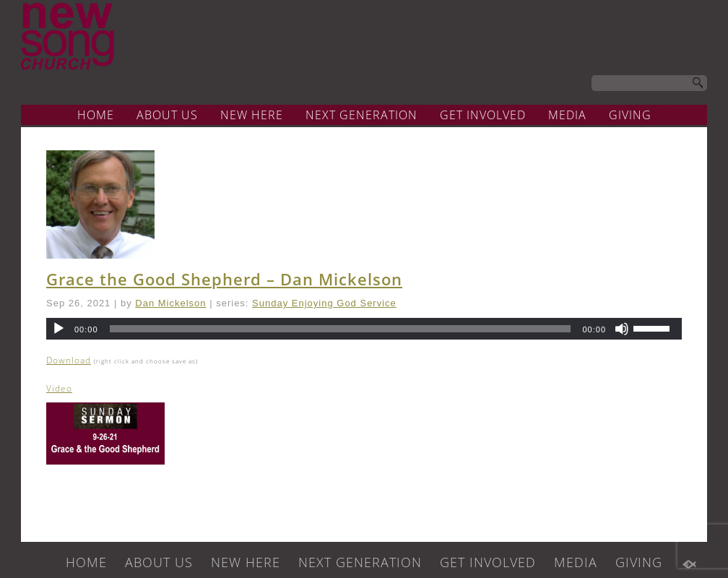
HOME (96, 115)
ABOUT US (167, 115)
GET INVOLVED (483, 115)
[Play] (58, 329)
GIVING (630, 115)
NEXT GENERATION (361, 115)
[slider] (341, 329)
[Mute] (622, 329)
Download (69, 360)
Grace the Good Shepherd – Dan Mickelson (224, 279)
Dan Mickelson (170, 303)
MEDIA (567, 115)
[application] (364, 329)
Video (59, 388)
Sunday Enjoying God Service (324, 303)
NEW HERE (252, 115)
